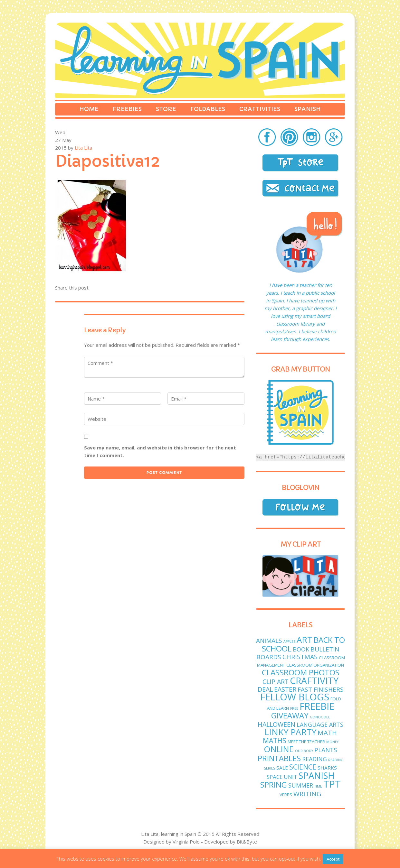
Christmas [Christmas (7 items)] (300, 657)
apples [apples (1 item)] (289, 642)
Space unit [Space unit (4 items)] (282, 777)
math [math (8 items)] (327, 733)
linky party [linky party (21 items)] (290, 732)
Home (89, 109)
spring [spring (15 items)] (274, 785)
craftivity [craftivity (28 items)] (314, 680)
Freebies (127, 109)
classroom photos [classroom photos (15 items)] (301, 672)
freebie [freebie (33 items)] (317, 706)
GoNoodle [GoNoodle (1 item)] (320, 717)
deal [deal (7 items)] (265, 689)
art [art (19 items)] (305, 640)
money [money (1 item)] (332, 742)
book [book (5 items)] (301, 649)
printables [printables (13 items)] (279, 758)
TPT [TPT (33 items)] (332, 784)
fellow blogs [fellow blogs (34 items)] (295, 697)
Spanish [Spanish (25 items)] (317, 776)
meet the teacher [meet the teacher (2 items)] (306, 742)
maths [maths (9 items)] (275, 740)
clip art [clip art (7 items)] (276, 682)
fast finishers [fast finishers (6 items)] (321, 689)
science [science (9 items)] (303, 767)
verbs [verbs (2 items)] (286, 795)
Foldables (208, 109)
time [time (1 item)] (318, 786)
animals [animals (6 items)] (269, 641)
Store (166, 109)
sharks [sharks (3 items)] (327, 768)
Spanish (308, 109)
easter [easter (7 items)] (285, 689)
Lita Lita (83, 148)
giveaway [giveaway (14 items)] (290, 715)
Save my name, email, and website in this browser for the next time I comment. (160, 451)
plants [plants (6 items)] (326, 750)
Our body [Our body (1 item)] (304, 751)
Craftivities (260, 109)
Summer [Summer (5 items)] (301, 785)
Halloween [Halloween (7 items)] (276, 724)
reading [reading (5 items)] (314, 759)
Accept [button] (333, 859)
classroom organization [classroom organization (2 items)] (315, 665)
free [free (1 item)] (294, 708)
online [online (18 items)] (279, 749)
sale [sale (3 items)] (282, 768)
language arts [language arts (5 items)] (320, 725)
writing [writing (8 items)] (307, 794)
